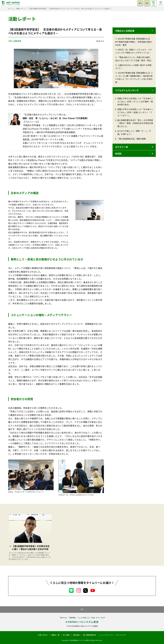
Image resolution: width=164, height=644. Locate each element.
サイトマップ (121, 635)
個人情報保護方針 (90, 635)
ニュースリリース (106, 635)
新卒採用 (76, 635)
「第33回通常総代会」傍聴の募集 (132, 139)
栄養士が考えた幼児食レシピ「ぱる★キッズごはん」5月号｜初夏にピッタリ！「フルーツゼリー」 (135, 112)
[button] (134, 31)
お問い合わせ (43, 635)
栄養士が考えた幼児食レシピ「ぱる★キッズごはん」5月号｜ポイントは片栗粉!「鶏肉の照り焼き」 (135, 101)
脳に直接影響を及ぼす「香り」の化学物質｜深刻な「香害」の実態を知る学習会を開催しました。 (135, 123)
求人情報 (66, 635)
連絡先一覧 (55, 635)
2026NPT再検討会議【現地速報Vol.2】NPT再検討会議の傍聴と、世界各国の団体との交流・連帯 (134, 42)
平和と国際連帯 (15, 41)
